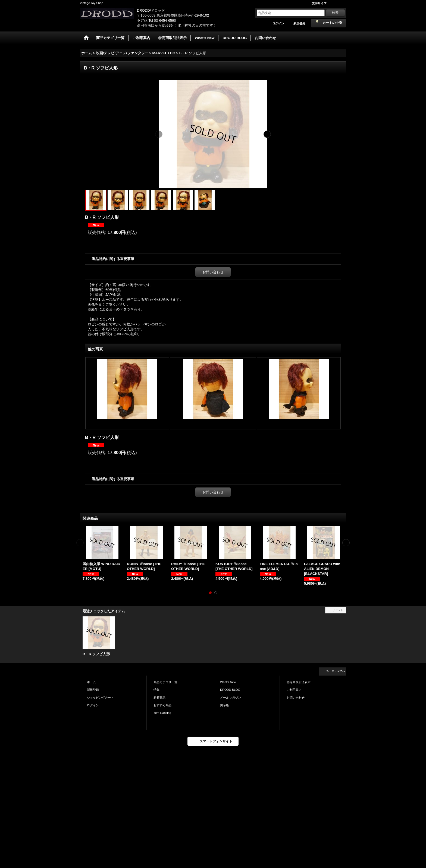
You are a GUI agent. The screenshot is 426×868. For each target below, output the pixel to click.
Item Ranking (162, 713)
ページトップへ (335, 671)
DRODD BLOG (230, 690)
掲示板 (225, 705)
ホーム (91, 682)
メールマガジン (231, 698)
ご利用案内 (294, 690)
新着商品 (159, 698)
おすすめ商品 (162, 705)
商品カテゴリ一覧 (165, 682)
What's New (228, 682)
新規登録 (299, 23)
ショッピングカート (100, 698)
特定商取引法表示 (299, 682)
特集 (156, 690)
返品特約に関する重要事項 (113, 259)
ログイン (278, 23)
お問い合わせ (213, 272)
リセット (338, 610)
